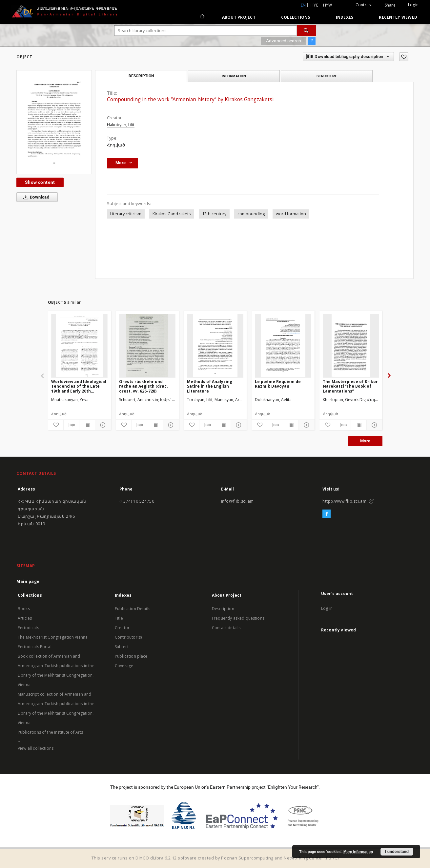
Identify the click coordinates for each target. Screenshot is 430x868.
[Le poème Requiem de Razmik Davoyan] (283, 346)
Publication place (131, 656)
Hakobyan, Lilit (121, 125)
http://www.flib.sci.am (344, 501)
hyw (328, 5)
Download (35, 197)
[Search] (306, 30)
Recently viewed (398, 17)
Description (223, 609)
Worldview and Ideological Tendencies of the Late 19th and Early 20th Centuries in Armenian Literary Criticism (79, 386)
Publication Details (133, 609)
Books (24, 609)
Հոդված (116, 145)
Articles (25, 618)
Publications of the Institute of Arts (51, 732)
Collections (296, 17)
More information (358, 852)
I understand (397, 852)
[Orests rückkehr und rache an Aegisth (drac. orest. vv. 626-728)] (147, 346)
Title (119, 618)
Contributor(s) (128, 637)
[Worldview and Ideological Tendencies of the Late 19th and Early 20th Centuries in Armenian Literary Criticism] (79, 346)
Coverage (124, 666)
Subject (122, 647)
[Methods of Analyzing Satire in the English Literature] (215, 346)
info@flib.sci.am (238, 501)
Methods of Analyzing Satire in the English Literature (210, 386)
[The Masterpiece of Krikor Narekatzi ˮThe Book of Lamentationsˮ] (351, 346)
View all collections (36, 748)
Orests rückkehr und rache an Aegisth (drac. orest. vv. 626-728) (143, 386)
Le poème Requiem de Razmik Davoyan (278, 384)
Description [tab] (141, 76)
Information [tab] (234, 76)
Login (413, 5)
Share (390, 5)
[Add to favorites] (404, 57)
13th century (214, 214)
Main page (28, 581)
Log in (327, 608)
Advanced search (284, 41)
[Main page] (202, 17)
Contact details (226, 628)
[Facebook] (327, 514)
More (365, 441)
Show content (40, 182)
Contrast (364, 5)
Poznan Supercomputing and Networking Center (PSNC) (280, 858)
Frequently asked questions (238, 618)
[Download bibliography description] (71, 425)
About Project (239, 17)
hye (314, 5)
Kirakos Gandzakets (172, 214)
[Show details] (102, 425)
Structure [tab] (327, 76)
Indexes (345, 17)
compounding (251, 214)
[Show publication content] (87, 425)
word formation (291, 214)
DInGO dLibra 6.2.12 (156, 858)
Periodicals (28, 628)
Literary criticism (126, 214)
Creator (122, 628)
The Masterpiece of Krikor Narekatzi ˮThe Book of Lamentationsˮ (350, 386)
